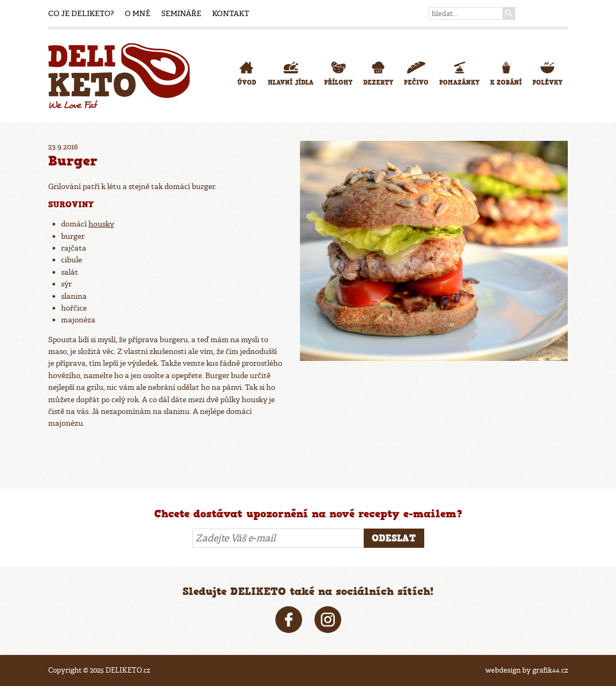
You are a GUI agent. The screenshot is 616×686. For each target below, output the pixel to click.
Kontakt (231, 13)
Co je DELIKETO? (81, 13)
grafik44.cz (550, 670)
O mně (138, 13)
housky (101, 224)
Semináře (181, 13)
